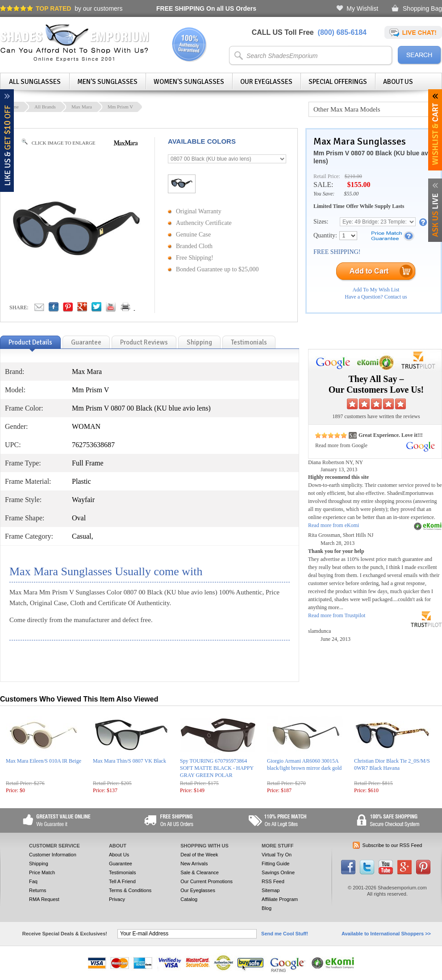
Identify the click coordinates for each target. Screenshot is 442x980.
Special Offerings (338, 82)
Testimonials (123, 872)
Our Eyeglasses (266, 82)
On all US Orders (206, 8)
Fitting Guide (275, 864)
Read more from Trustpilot (337, 615)
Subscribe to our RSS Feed (392, 845)
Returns (38, 890)
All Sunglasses (35, 82)
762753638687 (93, 445)
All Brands (45, 107)
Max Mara (82, 107)
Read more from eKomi (334, 525)
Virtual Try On (277, 855)
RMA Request (44, 899)
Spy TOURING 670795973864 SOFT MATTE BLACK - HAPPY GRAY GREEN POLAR (217, 768)
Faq (33, 881)
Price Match (42, 872)
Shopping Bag (422, 8)
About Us (398, 82)
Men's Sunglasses (107, 82)
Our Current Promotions (206, 881)
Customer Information (53, 855)
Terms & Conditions (130, 890)
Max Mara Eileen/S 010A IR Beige (44, 761)
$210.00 (353, 176)
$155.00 (359, 185)
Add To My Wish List (376, 290)
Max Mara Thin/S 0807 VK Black (129, 761)
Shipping (39, 864)
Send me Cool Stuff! (285, 934)
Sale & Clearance (200, 872)
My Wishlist (362, 8)
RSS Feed (273, 881)
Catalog (189, 899)
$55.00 (351, 194)
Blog (267, 908)
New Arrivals (194, 864)
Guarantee (121, 864)
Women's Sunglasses (189, 82)
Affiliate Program (280, 899)
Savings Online (278, 872)
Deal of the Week (199, 855)
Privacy (117, 899)
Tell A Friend (122, 881)
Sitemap (271, 890)
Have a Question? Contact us (376, 297)
